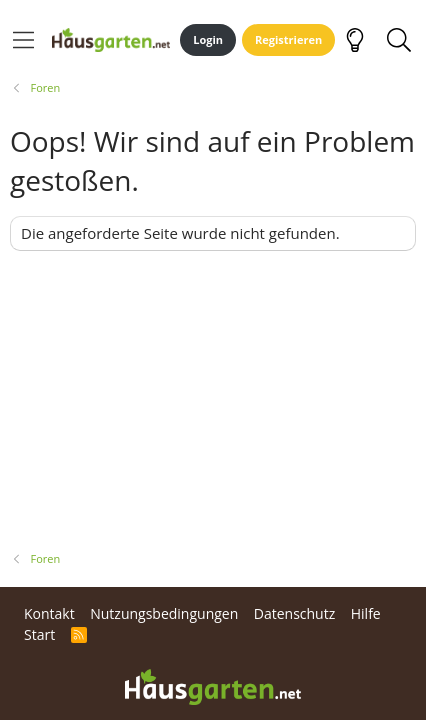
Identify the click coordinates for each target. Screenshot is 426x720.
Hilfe (366, 613)
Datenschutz (294, 613)
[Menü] (23, 40)
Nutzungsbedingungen (164, 613)
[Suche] (398, 40)
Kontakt (49, 613)
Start (39, 634)
